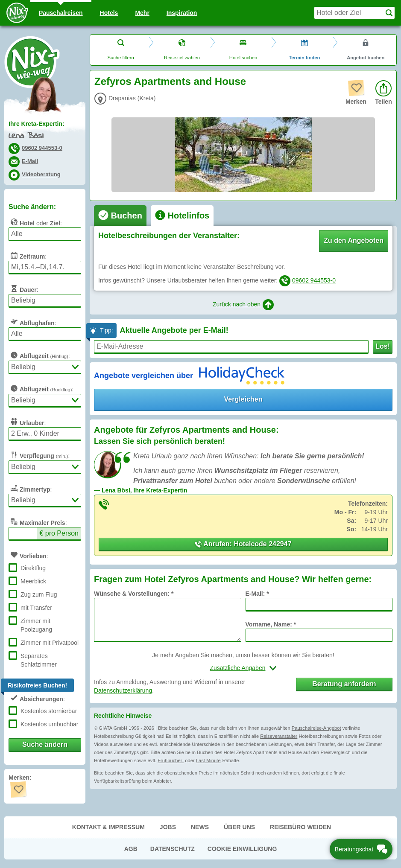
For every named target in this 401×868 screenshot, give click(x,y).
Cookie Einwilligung (242, 849)
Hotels (109, 13)
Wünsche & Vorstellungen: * (134, 594)
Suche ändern (45, 744)
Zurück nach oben (243, 305)
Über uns (239, 827)
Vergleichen (243, 399)
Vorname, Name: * (271, 624)
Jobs (168, 827)
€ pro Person (59, 533)
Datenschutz (173, 849)
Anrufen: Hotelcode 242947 (243, 544)
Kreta (146, 98)
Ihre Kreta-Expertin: (37, 124)
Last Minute (208, 760)
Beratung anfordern (344, 684)
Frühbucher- (171, 760)
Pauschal (61, 13)
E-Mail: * (257, 594)
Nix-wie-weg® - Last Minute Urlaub (32, 62)
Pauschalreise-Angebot (316, 728)
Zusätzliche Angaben (238, 668)
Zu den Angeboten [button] (354, 240)
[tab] (120, 216)
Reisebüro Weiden (300, 827)
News (200, 827)
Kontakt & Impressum (108, 827)
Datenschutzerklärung (123, 690)
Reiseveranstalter (279, 736)
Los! (383, 346)
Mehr (142, 13)
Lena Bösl (26, 136)
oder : (35, 222)
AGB (131, 849)
